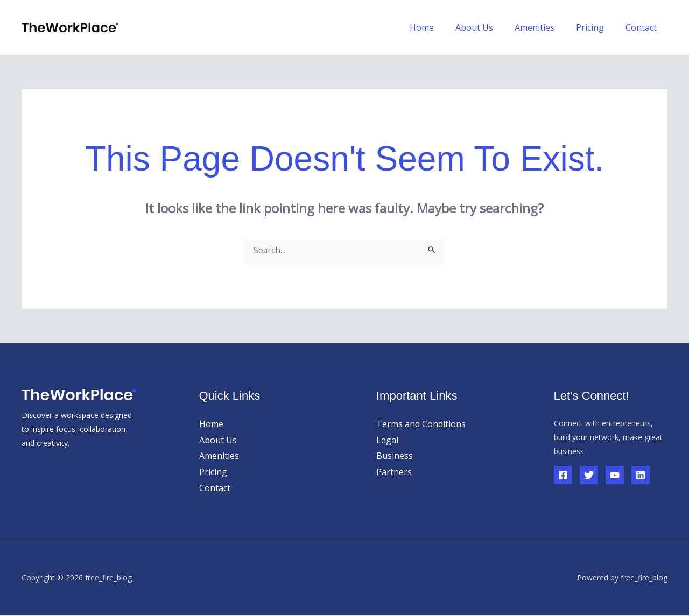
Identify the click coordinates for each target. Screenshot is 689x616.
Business (395, 456)
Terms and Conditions (421, 424)
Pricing (596, 27)
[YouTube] (615, 476)
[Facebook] (563, 476)
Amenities (545, 27)
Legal (387, 441)
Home (441, 27)
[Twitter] (589, 476)
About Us (489, 27)
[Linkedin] (641, 476)
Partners (394, 472)
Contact (643, 27)
